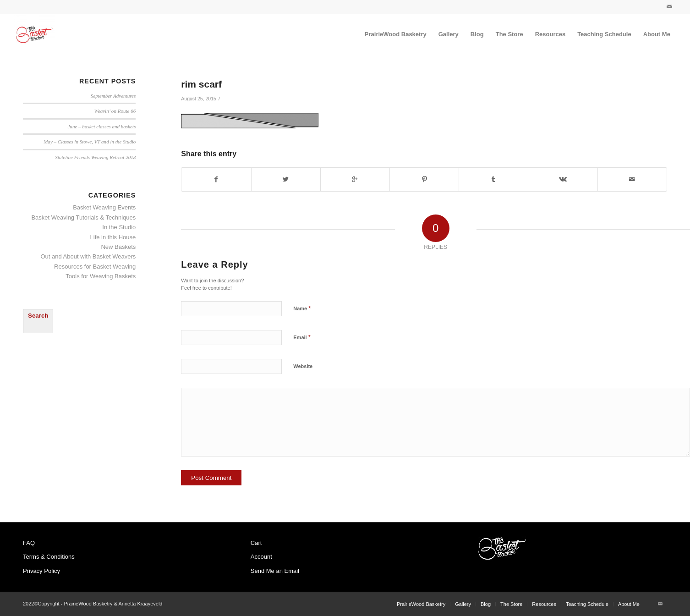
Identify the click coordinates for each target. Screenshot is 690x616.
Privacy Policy (41, 571)
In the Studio (119, 227)
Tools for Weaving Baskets (101, 276)
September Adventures (113, 96)
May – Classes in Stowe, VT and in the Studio (90, 142)
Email (302, 337)
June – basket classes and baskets (101, 126)
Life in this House (113, 237)
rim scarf (201, 84)
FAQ (29, 543)
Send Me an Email (275, 571)
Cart (256, 543)
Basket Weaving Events (104, 207)
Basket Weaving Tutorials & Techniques (83, 217)
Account (261, 557)
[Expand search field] (38, 321)
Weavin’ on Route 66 (115, 111)
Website (303, 366)
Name (302, 308)
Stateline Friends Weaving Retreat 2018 (95, 157)
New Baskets (118, 247)
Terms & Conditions (49, 557)
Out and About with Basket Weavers (88, 256)
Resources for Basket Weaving (95, 267)
